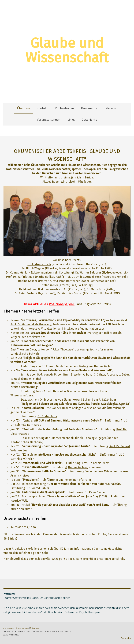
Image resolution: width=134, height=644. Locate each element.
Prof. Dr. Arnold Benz (95, 463)
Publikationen (64, 108)
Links (71, 119)
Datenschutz (22, 628)
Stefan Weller (49, 285)
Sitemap (34, 628)
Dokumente (89, 108)
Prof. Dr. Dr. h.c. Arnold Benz (83, 277)
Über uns (23, 108)
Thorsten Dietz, (27, 350)
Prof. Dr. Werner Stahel (74, 281)
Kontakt (42, 108)
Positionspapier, (62, 304)
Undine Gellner (28, 281)
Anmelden (126, 638)
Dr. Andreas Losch (39, 264)
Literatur (111, 108)
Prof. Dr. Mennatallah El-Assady (31, 324)
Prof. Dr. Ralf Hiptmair (20, 277)
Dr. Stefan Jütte (47, 416)
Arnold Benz (100, 505)
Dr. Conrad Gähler (17, 273)
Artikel (18, 559)
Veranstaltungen (49, 119)
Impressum (8, 628)
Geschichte (89, 119)
